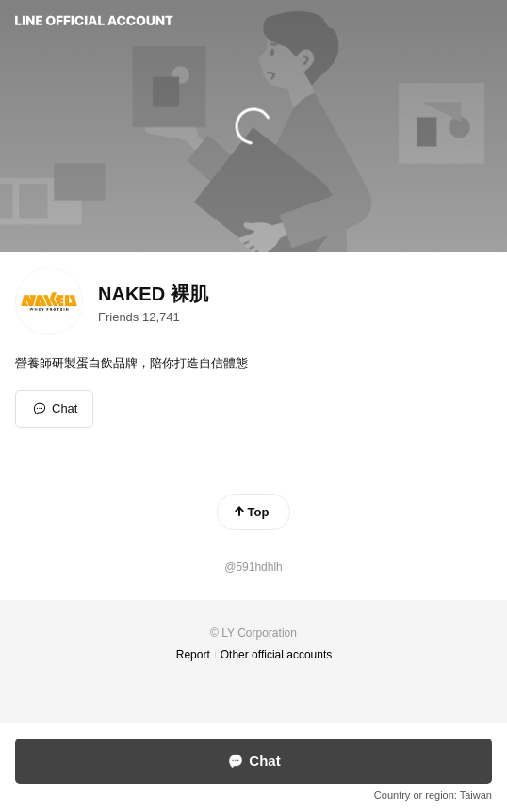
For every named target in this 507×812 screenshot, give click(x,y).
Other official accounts (277, 655)
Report (193, 655)
